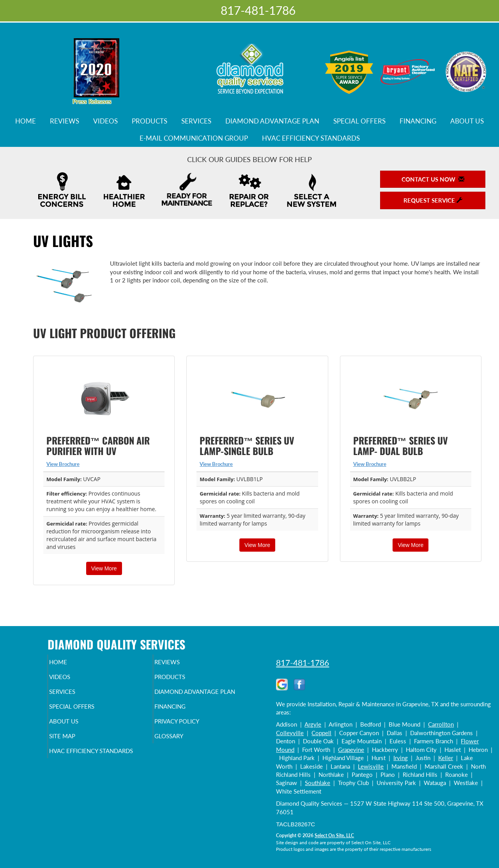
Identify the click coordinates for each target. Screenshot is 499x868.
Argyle (313, 724)
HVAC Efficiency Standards (311, 138)
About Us (467, 121)
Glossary (182, 753)
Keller (446, 758)
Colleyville (290, 733)
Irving (401, 758)
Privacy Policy (192, 737)
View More (104, 568)
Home (26, 121)
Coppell (321, 733)
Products (150, 121)
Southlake (318, 783)
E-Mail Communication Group (194, 138)
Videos (105, 121)
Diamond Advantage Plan (272, 121)
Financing (418, 121)
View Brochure (63, 464)
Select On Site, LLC (334, 835)
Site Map (75, 753)
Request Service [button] (433, 200)
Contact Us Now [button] (433, 179)
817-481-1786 (303, 662)
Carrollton (441, 724)
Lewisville (371, 766)
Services (196, 121)
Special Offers (359, 121)
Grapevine (351, 750)
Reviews (65, 121)
